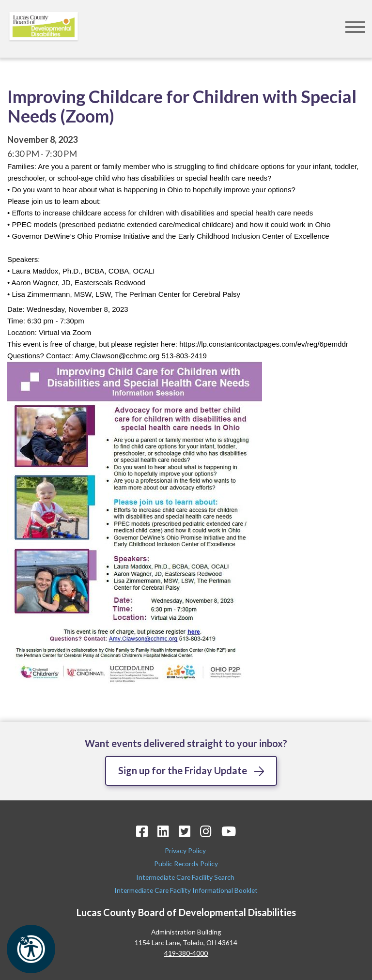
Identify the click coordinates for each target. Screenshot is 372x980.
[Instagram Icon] (206, 831)
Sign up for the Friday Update (183, 770)
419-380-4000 (186, 953)
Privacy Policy (186, 850)
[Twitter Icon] (185, 831)
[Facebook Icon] (142, 831)
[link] (264, 344)
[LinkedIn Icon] (163, 831)
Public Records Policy (186, 864)
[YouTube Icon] (229, 831)
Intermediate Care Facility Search (186, 877)
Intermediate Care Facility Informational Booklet (186, 890)
